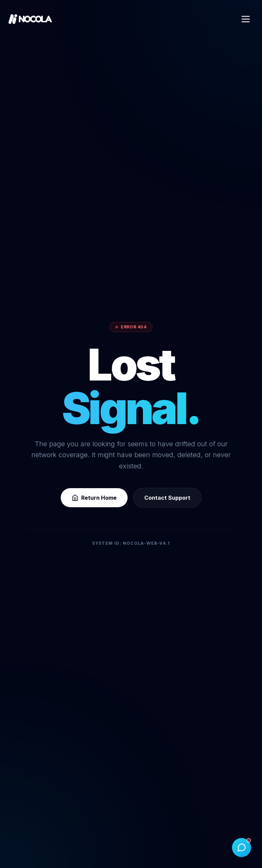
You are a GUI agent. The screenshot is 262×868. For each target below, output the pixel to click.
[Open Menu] (246, 19)
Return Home (94, 498)
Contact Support (167, 498)
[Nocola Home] (30, 19)
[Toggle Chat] (242, 848)
